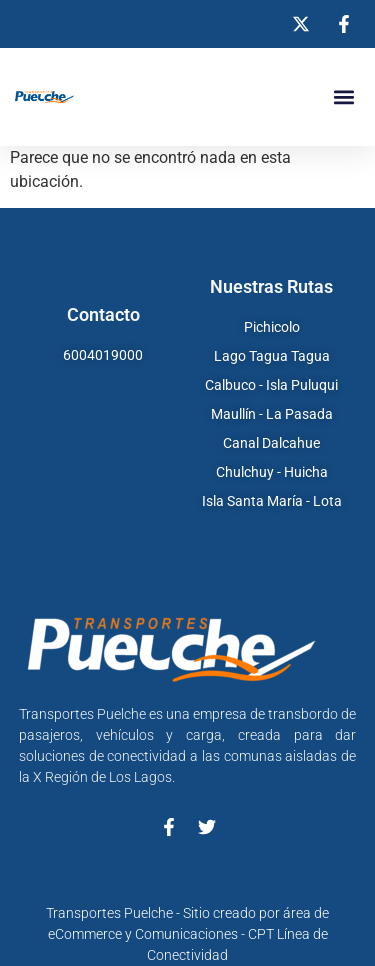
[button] (343, 97)
